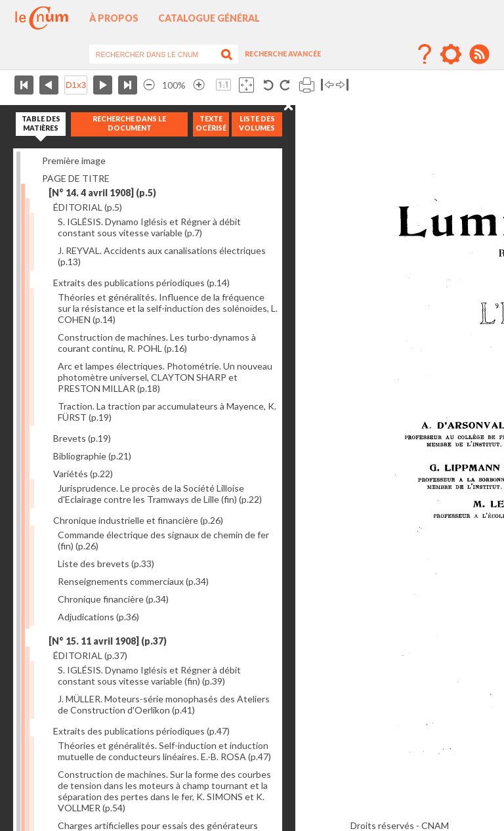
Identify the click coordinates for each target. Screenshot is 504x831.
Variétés (83, 474)
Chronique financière (113, 599)
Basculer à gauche (327, 85)
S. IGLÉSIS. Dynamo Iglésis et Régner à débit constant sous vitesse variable (149, 227)
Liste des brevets (106, 564)
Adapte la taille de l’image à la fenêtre (246, 85)
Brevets (82, 438)
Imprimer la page (307, 85)
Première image (74, 160)
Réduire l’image (149, 85)
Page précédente (49, 85)
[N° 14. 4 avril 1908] (102, 193)
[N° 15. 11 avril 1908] (108, 641)
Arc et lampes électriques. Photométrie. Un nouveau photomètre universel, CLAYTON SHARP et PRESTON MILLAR (165, 377)
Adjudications (98, 617)
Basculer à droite (342, 85)
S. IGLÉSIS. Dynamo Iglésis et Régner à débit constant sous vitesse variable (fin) (149, 675)
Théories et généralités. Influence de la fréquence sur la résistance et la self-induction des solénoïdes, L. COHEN (168, 308)
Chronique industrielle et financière (138, 520)
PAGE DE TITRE (76, 178)
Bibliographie (92, 456)
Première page (24, 85)
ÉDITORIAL (88, 207)
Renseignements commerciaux (133, 581)
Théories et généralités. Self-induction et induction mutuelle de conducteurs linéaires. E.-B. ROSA (164, 751)
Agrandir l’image (199, 85)
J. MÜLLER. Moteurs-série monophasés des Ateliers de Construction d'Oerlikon (164, 704)
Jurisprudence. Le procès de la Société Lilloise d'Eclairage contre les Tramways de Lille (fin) (160, 494)
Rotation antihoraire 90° (269, 85)
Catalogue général (209, 18)
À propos (114, 18)
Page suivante (103, 85)
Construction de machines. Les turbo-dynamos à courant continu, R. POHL (157, 343)
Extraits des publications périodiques (141, 283)
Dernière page (128, 85)
